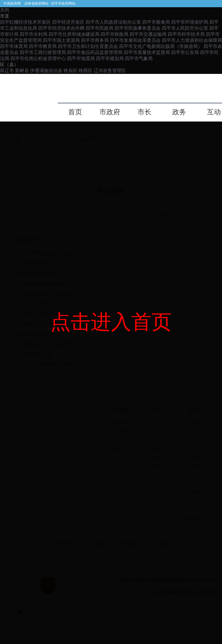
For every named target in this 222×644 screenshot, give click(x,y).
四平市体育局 (14, 46)
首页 (75, 112)
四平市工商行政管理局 (43, 52)
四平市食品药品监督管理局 (95, 52)
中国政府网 (12, 3)
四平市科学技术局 (186, 34)
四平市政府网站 (63, 3)
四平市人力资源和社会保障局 (192, 40)
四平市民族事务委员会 (138, 28)
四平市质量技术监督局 (147, 52)
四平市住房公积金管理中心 (38, 58)
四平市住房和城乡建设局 (74, 34)
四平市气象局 (139, 58)
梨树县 (22, 71)
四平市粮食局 (156, 22)
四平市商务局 (95, 40)
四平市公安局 (185, 52)
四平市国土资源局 (61, 40)
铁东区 (71, 71)
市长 (145, 112)
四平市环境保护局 (190, 22)
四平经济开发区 (68, 22)
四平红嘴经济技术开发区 (25, 22)
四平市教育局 (43, 46)
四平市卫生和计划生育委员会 (88, 46)
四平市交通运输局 (148, 34)
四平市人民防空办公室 (185, 28)
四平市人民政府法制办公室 (113, 22)
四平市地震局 (81, 58)
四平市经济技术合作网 (61, 28)
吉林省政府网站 (36, 3)
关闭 (5, 10)
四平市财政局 (114, 34)
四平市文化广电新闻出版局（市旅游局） (161, 46)
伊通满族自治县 (46, 71)
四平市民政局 (99, 28)
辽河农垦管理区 (110, 71)
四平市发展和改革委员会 (135, 40)
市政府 (110, 112)
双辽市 (8, 71)
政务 (179, 112)
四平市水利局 (34, 34)
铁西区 (86, 71)
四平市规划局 (110, 58)
